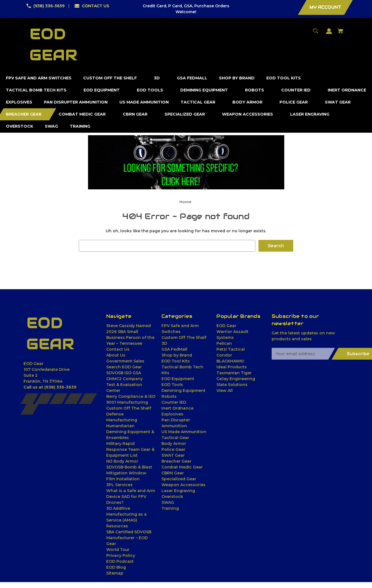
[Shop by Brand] (237, 78)
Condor (224, 355)
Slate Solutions (232, 385)
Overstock (172, 497)
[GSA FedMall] (192, 78)
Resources (117, 526)
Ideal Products (232, 367)
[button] (186, 162)
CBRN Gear (173, 473)
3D (164, 343)
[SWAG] (52, 126)
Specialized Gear (179, 479)
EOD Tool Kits (176, 361)
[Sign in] (329, 34)
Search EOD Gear (124, 367)
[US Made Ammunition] (144, 102)
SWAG (168, 502)
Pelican (224, 343)
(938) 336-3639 (49, 6)
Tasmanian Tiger (234, 373)
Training (170, 508)
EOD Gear (226, 326)
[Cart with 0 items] (341, 34)
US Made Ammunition (184, 432)
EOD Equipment (178, 379)
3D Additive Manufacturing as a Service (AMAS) (126, 514)
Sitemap (115, 573)
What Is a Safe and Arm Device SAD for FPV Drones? (131, 497)
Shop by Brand (177, 355)
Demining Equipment (183, 391)
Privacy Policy (121, 555)
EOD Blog (116, 567)
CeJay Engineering (236, 379)
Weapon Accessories (183, 485)
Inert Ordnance (177, 408)
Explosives (172, 414)
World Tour (118, 550)
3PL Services (119, 485)
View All (225, 391)
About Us (116, 355)
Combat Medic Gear (182, 467)
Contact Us (118, 349)
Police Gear (173, 449)
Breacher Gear (176, 461)
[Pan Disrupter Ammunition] (76, 102)
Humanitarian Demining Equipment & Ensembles (130, 432)
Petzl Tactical (231, 349)
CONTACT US (95, 6)
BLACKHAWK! (230, 361)
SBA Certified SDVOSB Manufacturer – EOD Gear (129, 538)
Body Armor (174, 444)
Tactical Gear (175, 438)
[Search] (316, 34)
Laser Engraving (178, 491)
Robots (169, 396)
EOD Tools (172, 385)
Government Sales (125, 361)
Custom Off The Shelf (184, 337)
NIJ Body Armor (122, 461)
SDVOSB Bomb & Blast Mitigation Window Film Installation (129, 473)
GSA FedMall (174, 349)
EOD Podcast (120, 561)
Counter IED (174, 402)
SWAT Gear (173, 455)
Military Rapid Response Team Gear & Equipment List (130, 449)
